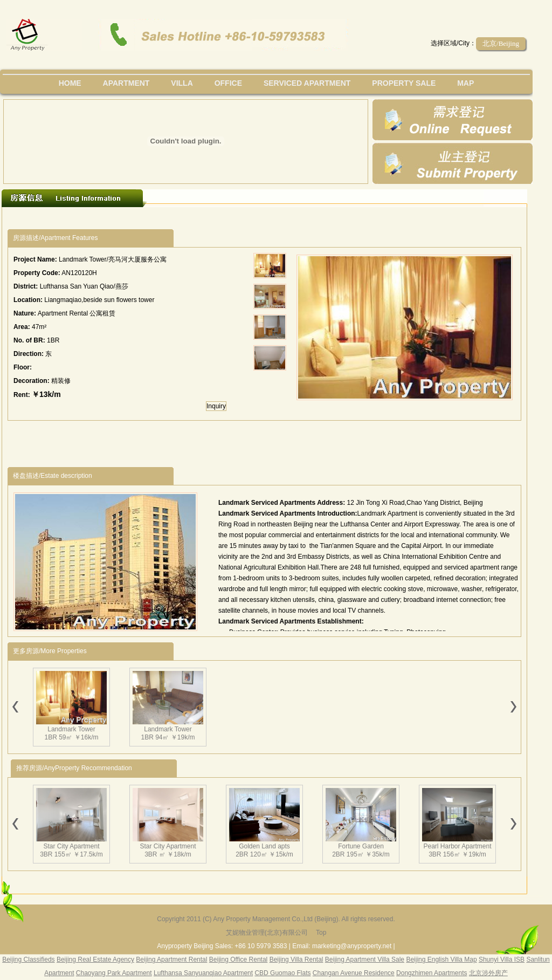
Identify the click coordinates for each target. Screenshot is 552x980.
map (465, 83)
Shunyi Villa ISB (502, 960)
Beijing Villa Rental (296, 960)
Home (70, 83)
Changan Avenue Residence (354, 973)
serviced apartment (307, 83)
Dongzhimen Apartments (432, 973)
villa (182, 83)
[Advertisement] (205, 218)
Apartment (126, 83)
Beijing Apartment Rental (171, 960)
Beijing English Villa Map (441, 960)
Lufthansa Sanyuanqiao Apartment (203, 973)
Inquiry (216, 406)
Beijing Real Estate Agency (95, 960)
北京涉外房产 (488, 973)
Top (321, 933)
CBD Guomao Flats (282, 973)
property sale (404, 83)
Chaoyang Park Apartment (114, 973)
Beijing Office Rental (239, 960)
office (228, 83)
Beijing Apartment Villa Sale (365, 960)
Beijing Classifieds (28, 960)
